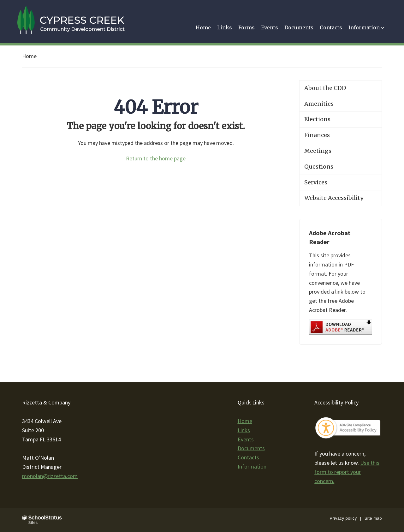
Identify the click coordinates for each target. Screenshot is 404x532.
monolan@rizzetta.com (50, 476)
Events (246, 439)
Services (316, 182)
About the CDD (325, 88)
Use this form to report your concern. (347, 472)
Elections (317, 119)
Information (252, 466)
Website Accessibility (334, 198)
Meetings (318, 151)
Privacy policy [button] (343, 518)
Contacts (248, 457)
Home (29, 56)
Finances (317, 135)
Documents (251, 448)
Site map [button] (373, 518)
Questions (319, 167)
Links (244, 430)
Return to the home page (156, 158)
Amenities (319, 104)
